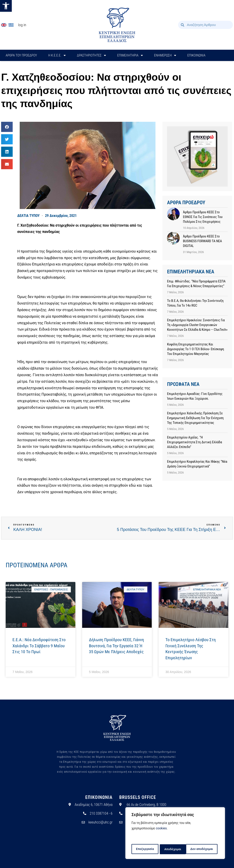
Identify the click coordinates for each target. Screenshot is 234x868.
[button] (6, 6)
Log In (22, 25)
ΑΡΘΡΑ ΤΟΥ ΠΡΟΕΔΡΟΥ (21, 55)
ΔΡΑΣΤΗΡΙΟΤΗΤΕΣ (91, 55)
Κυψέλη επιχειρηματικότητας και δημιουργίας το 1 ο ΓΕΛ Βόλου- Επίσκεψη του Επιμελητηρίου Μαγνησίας (195, 349)
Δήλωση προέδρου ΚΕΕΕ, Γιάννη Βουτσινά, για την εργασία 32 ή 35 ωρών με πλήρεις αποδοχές (116, 646)
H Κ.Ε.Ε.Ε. (57, 55)
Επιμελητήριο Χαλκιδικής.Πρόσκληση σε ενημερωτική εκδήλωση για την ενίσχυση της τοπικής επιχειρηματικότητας (195, 418)
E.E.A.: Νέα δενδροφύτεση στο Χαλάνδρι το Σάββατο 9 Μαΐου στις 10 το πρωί (39, 646)
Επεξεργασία (145, 849)
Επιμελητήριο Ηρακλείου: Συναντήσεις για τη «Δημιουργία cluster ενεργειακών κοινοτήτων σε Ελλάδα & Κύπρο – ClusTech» (197, 325)
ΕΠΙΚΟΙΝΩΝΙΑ (196, 55)
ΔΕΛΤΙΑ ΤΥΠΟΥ (28, 216)
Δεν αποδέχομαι (176, 849)
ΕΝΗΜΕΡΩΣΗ (165, 55)
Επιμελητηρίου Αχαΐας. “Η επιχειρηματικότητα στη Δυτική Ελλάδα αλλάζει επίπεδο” (195, 442)
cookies (161, 829)
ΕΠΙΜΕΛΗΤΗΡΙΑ (130, 55)
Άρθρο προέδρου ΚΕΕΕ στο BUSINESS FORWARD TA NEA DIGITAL (202, 241)
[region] (175, 834)
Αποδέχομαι (206, 849)
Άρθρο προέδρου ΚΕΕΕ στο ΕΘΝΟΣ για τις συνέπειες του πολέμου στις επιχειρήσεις (203, 217)
